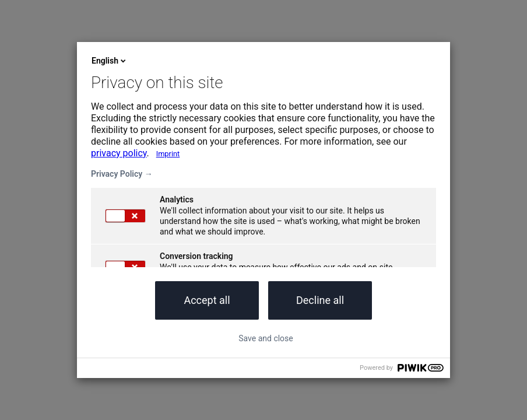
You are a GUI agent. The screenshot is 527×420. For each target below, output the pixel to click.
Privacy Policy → (122, 174)
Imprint (168, 154)
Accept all (207, 300)
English (110, 61)
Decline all (320, 300)
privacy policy (119, 153)
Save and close (266, 338)
